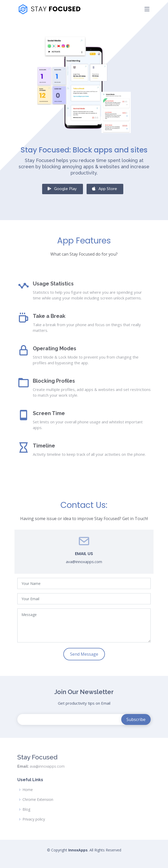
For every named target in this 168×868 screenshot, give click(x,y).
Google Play (62, 188)
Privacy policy (34, 819)
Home (28, 790)
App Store (104, 188)
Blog (26, 809)
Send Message (84, 654)
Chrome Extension (38, 800)
